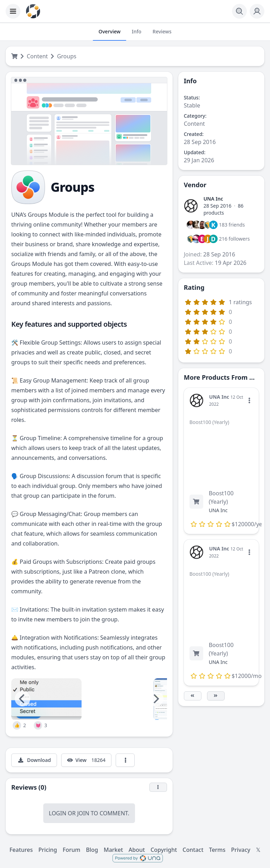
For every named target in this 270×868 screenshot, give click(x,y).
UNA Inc (213, 199)
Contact (193, 850)
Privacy (241, 850)
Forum (71, 850)
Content (37, 56)
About (137, 850)
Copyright (164, 850)
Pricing (48, 850)
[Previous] (22, 699)
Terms (217, 850)
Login (58, 813)
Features (21, 850)
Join (83, 813)
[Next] (156, 699)
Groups (67, 56)
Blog (92, 850)
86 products (224, 209)
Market (113, 850)
